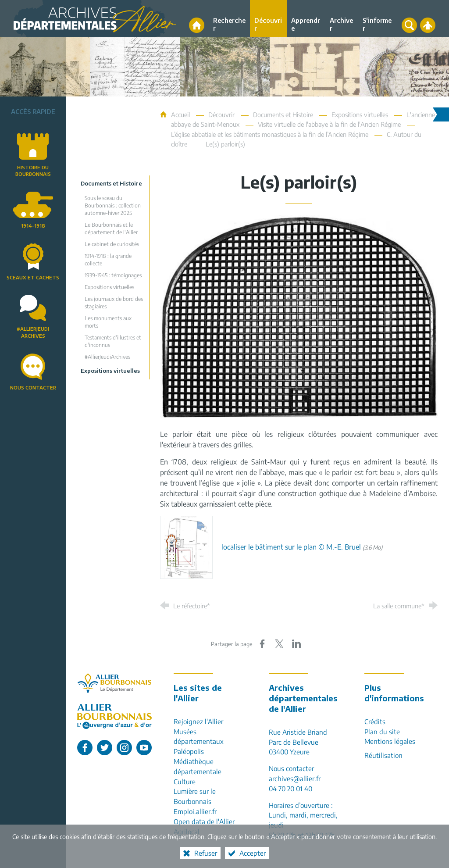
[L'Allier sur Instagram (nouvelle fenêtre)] (124, 748)
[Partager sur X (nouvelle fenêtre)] (279, 644)
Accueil (181, 114)
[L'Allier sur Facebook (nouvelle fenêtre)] (85, 748)
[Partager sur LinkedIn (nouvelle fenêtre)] (296, 644)
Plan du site (382, 731)
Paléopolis (189, 751)
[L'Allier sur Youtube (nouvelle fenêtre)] (144, 748)
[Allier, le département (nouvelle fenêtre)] (114, 683)
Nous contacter (33, 387)
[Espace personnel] (428, 25)
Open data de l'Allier (204, 821)
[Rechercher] (229, 19)
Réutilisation (383, 755)
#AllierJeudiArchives (33, 332)
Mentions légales (390, 741)
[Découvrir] (268, 19)
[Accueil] (197, 25)
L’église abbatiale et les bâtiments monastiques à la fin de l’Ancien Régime (270, 134)
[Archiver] (342, 19)
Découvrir (221, 114)
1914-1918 (33, 225)
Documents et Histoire (283, 114)
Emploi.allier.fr (195, 811)
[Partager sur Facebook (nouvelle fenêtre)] (262, 644)
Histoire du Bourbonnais (33, 171)
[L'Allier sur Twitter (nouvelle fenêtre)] (105, 748)
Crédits (375, 721)
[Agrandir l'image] (299, 316)
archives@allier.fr (295, 778)
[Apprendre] (306, 19)
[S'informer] (377, 19)
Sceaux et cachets (33, 277)
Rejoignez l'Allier (198, 721)
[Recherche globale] (409, 25)
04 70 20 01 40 (290, 788)
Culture (185, 781)
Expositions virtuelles (360, 114)
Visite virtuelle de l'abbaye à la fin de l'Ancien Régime (329, 124)
